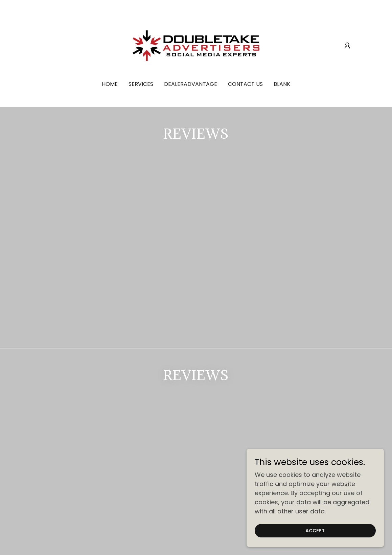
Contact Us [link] (245, 84)
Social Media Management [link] (200, 421)
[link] (196, 45)
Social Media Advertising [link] (117, 421)
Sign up (275, 365)
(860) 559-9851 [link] (196, 505)
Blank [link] (282, 84)
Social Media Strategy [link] (279, 421)
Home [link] (110, 84)
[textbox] (168, 365)
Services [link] (141, 84)
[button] (347, 46)
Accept (316, 531)
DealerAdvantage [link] (191, 84)
